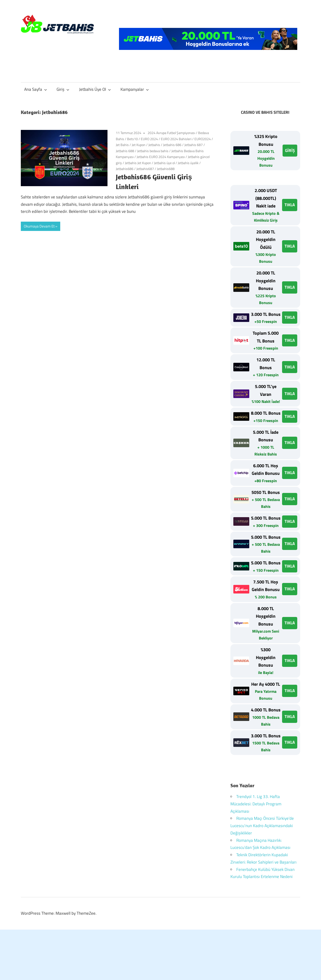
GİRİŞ (290, 150)
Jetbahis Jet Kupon (138, 163)
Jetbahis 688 (125, 151)
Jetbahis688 (166, 169)
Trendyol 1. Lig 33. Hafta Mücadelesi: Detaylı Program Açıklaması (256, 804)
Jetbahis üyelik (188, 163)
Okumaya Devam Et (39, 226)
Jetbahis (154, 145)
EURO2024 (203, 139)
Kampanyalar (135, 89)
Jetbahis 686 (172, 145)
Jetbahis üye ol (164, 163)
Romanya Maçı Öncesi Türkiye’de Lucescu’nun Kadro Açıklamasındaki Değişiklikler (262, 826)
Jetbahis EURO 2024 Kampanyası (161, 157)
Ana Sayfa (36, 89)
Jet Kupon (139, 145)
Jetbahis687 (145, 169)
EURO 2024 (149, 139)
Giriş (63, 89)
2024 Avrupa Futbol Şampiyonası (171, 133)
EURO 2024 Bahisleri (176, 139)
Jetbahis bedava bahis (153, 151)
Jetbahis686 (125, 169)
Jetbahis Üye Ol (95, 89)
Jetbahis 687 (194, 145)
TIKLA (290, 205)
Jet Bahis (122, 145)
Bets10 (132, 139)
